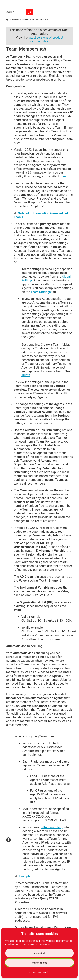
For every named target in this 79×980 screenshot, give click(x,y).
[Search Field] (18, 12)
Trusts (26, 375)
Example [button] (23, 876)
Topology (15, 19)
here (63, 176)
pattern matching (51, 827)
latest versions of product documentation (46, 39)
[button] (30, 12)
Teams (25, 19)
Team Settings (41, 292)
